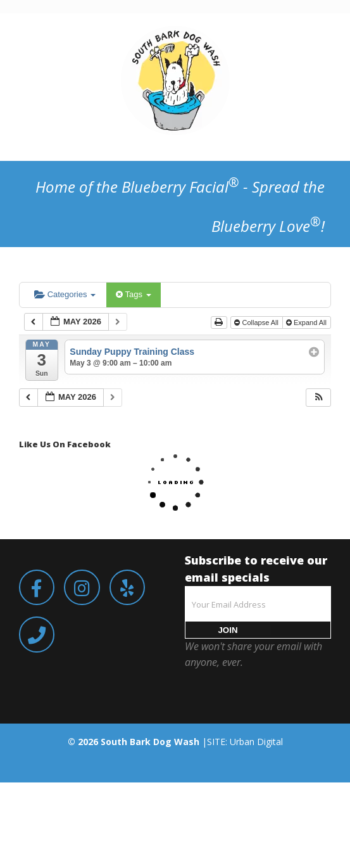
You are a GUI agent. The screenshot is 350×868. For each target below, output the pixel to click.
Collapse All (257, 322)
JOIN (228, 630)
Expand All (307, 322)
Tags (133, 294)
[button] (319, 398)
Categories (65, 294)
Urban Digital (256, 742)
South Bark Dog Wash (150, 742)
